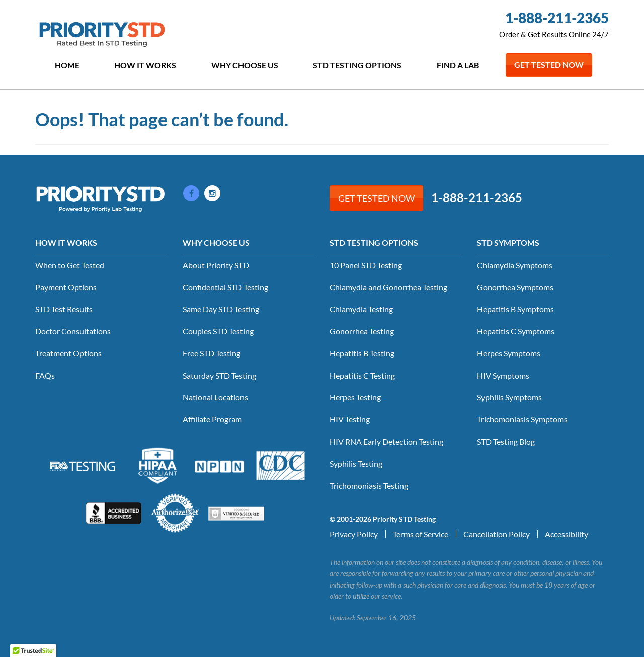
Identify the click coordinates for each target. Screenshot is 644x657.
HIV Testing (350, 419)
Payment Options (66, 287)
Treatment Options (68, 353)
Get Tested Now (549, 65)
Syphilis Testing (356, 463)
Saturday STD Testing (219, 375)
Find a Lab (458, 65)
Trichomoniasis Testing (369, 486)
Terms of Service (421, 534)
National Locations (215, 397)
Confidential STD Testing (225, 287)
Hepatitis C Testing (362, 375)
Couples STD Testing (218, 331)
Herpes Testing (355, 397)
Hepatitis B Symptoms (515, 309)
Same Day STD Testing (221, 309)
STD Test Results (64, 309)
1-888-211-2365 (557, 18)
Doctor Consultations (73, 331)
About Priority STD (216, 265)
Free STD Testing (212, 353)
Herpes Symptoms (509, 353)
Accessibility (567, 534)
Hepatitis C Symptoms (516, 331)
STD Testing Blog (506, 441)
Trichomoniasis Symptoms (522, 419)
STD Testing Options (357, 65)
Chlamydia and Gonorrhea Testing (388, 287)
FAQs (45, 375)
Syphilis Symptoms (509, 397)
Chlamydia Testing (361, 309)
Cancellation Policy (497, 534)
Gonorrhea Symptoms (515, 287)
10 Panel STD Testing (366, 265)
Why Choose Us (245, 65)
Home (67, 65)
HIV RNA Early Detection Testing (386, 441)
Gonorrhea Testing (362, 331)
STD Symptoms (508, 242)
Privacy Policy (354, 534)
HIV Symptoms (503, 375)
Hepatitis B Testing (362, 353)
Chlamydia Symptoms (515, 265)
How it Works (145, 65)
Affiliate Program (212, 419)
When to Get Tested (70, 265)
